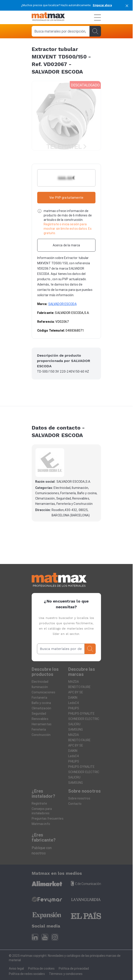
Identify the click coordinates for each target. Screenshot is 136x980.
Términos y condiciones (66, 974)
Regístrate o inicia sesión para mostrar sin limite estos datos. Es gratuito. (68, 229)
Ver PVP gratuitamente (66, 198)
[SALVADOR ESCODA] (50, 463)
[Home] (48, 17)
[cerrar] (127, 5)
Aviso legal (16, 968)
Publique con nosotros (42, 850)
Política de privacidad (74, 968)
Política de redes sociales (27, 974)
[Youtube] (45, 937)
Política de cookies (41, 968)
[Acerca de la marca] (66, 245)
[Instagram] (55, 937)
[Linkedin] (35, 937)
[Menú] (97, 17)
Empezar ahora (102, 5)
